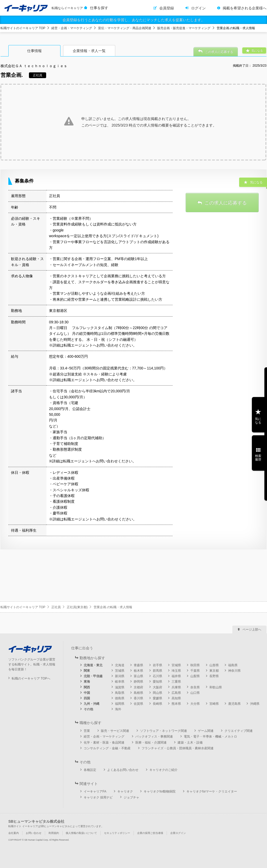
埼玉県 (176, 671)
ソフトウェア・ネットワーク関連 (163, 731)
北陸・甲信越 (93, 676)
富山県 (138, 676)
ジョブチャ (131, 797)
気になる (258, 421)
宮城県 (176, 665)
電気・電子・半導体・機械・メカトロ (210, 737)
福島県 (233, 665)
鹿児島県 (234, 704)
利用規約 (54, 833)
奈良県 (195, 687)
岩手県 (157, 665)
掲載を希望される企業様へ (245, 8)
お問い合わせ (34, 833)
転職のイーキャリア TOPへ (31, 678)
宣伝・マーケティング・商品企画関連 (125, 28)
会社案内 (14, 833)
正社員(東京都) (77, 607)
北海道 (120, 665)
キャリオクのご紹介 (163, 770)
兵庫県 (176, 687)
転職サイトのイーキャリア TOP (23, 28)
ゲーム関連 (206, 731)
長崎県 (157, 704)
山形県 (214, 665)
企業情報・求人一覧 (89, 51)
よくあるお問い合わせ (123, 770)
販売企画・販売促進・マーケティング (184, 28)
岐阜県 (120, 682)
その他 (88, 709)
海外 (118, 709)
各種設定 (90, 770)
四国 (87, 698)
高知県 (176, 698)
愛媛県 (157, 698)
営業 (87, 731)
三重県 (176, 682)
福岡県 (120, 704)
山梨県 (195, 676)
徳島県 (120, 698)
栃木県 (138, 671)
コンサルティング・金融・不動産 (107, 748)
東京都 (214, 671)
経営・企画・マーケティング (72, 28)
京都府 (138, 687)
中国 (87, 693)
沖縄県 (255, 704)
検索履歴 (258, 458)
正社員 (56, 607)
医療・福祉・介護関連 (151, 743)
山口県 (195, 693)
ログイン (198, 8)
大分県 (195, 704)
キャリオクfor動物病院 (160, 791)
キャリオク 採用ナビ (98, 797)
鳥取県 (120, 693)
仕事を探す (99, 8)
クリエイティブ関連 (239, 731)
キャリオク (125, 791)
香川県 (138, 698)
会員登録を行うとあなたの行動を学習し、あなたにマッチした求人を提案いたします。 (133, 20)
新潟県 (120, 676)
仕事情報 (34, 51)
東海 (87, 682)
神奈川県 (234, 671)
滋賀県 (120, 687)
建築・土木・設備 (190, 743)
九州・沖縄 (92, 704)
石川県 (157, 676)
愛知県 (157, 682)
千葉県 (195, 671)
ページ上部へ (252, 630)
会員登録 (167, 8)
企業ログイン (178, 833)
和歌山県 (216, 687)
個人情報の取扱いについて (81, 833)
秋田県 (195, 665)
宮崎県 (214, 704)
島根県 (138, 693)
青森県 (138, 665)
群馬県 (157, 671)
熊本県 (176, 704)
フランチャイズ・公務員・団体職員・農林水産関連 (178, 748)
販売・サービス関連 (115, 731)
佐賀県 (138, 704)
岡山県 (157, 693)
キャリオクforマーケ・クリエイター (212, 791)
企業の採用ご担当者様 (150, 833)
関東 (87, 671)
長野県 (214, 676)
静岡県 (138, 682)
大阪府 (157, 687)
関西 (87, 687)
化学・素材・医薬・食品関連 (104, 743)
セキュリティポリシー (117, 833)
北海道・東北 (93, 665)
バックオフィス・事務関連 (154, 737)
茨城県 (120, 671)
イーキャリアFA (95, 791)
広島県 (176, 693)
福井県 (176, 676)
